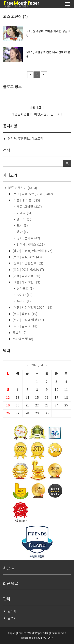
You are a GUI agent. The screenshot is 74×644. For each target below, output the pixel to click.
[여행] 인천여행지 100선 (32, 308)
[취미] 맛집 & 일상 (28, 320)
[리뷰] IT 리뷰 (26, 201)
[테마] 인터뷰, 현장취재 (32, 251)
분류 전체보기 (22, 188)
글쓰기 (12, 618)
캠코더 (24, 220)
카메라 (24, 213)
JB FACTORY (45, 638)
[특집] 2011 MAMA (28, 270)
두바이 (23, 301)
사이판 (24, 295)
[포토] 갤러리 (24, 314)
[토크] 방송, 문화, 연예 (32, 194)
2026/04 (37, 365)
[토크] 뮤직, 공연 (27, 257)
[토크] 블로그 (24, 326)
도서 (22, 226)
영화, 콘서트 (28, 238)
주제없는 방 (22, 339)
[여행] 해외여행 (26, 283)
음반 (23, 232)
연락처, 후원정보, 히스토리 (25, 139)
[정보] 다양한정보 (27, 263)
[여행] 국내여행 (26, 276)
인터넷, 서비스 (30, 245)
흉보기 (19, 333)
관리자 (12, 612)
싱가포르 (25, 289)
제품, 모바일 (29, 207)
